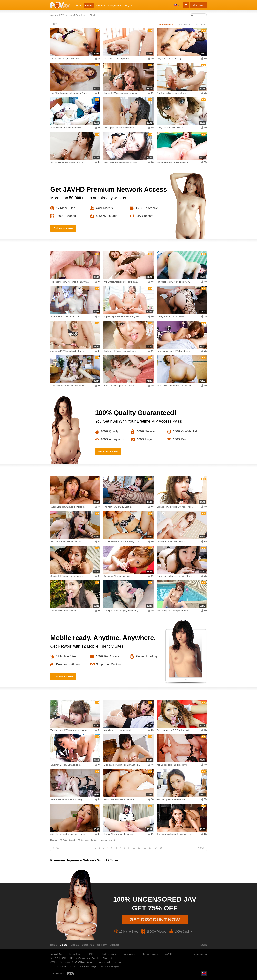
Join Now (198, 5)
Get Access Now (63, 228)
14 (156, 848)
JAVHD (168, 954)
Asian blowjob (69, 840)
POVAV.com (60, 5)
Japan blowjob (109, 840)
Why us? (102, 945)
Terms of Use (56, 954)
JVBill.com (55, 962)
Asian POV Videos (77, 15)
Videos (89, 5)
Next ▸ (201, 848)
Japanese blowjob (89, 840)
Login (204, 945)
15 (161, 848)
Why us (128, 5)
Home (79, 5)
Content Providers (150, 954)
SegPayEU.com (79, 962)
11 (139, 848)
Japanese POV (57, 15)
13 (150, 848)
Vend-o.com (66, 962)
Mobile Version (199, 954)
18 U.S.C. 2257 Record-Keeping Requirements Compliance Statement (81, 958)
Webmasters (130, 954)
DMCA (92, 954)
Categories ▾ (115, 5)
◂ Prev (56, 848)
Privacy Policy (75, 954)
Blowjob (94, 15)
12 (145, 848)
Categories (88, 945)
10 (134, 848)
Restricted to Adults (71, 973)
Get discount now (155, 920)
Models (75, 945)
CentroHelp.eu (94, 962)
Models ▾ (100, 5)
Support (114, 945)
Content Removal (109, 954)
